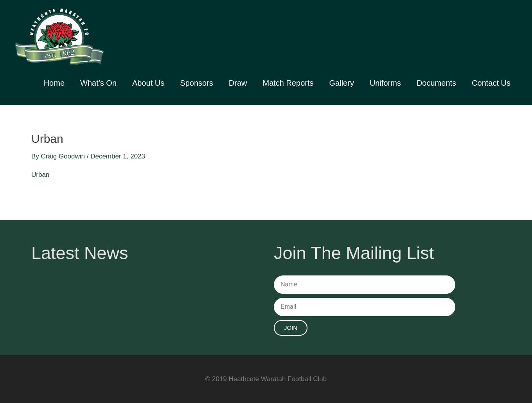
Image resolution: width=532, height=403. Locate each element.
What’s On (98, 83)
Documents (436, 83)
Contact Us (491, 83)
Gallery (342, 83)
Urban (40, 175)
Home (54, 83)
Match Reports (288, 83)
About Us (148, 83)
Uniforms (385, 83)
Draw (238, 83)
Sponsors (197, 83)
